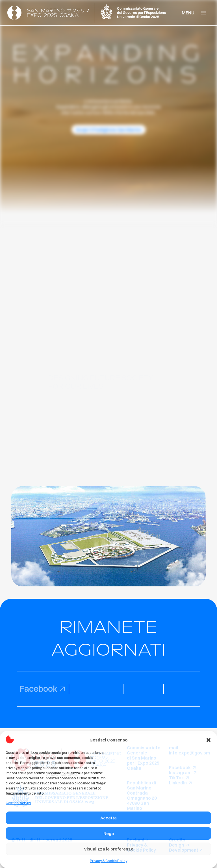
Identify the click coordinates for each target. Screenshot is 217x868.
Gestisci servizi (18, 803)
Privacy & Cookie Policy (108, 861)
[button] (209, 740)
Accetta (108, 818)
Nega (109, 833)
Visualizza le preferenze (109, 849)
